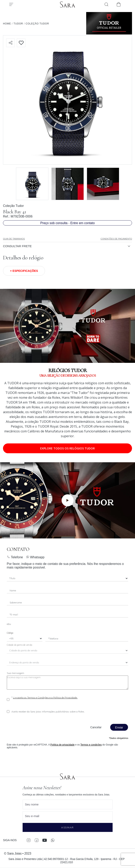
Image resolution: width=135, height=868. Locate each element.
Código (10, 633)
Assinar (67, 827)
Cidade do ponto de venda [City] (19, 645)
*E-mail (14, 615)
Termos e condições (91, 745)
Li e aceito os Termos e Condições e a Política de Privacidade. (45, 698)
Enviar (119, 727)
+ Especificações (24, 271)
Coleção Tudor (13, 206)
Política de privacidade (62, 745)
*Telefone (53, 639)
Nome (13, 590)
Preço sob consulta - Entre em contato (67, 223)
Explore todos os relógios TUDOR (67, 448)
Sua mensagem (16, 673)
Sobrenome (16, 602)
